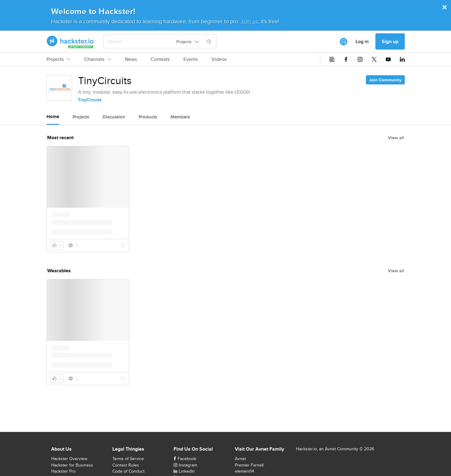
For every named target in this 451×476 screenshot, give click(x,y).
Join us (250, 21)
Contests (160, 59)
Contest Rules (126, 465)
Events (191, 59)
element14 (244, 471)
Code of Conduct (128, 471)
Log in (362, 41)
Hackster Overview (69, 459)
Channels (98, 59)
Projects (58, 59)
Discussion (114, 117)
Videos (219, 59)
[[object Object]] (344, 42)
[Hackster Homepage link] (70, 42)
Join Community (385, 80)
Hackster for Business (72, 465)
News (131, 59)
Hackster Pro (63, 471)
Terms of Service (128, 459)
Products (148, 117)
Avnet (240, 459)
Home (53, 117)
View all (396, 138)
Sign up (390, 41)
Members (180, 117)
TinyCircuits (90, 100)
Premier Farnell (249, 465)
